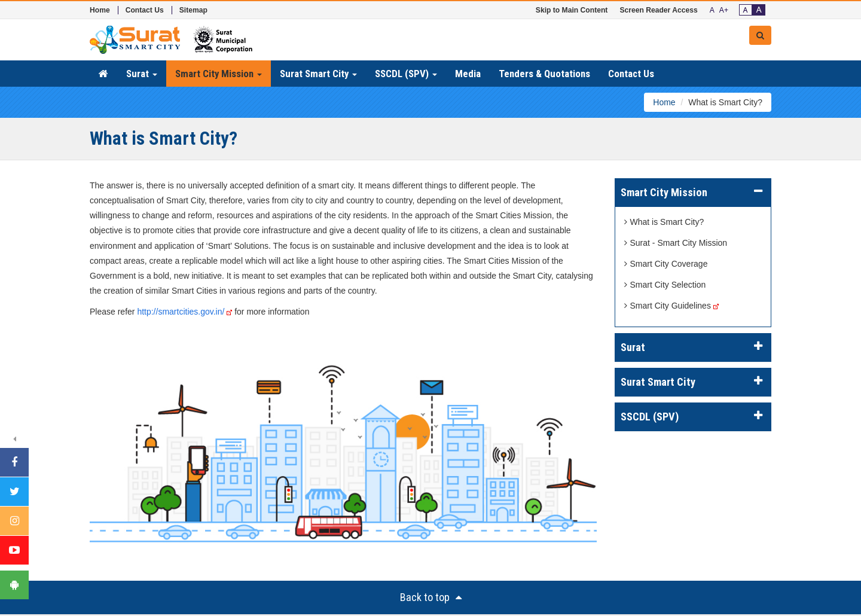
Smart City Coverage (666, 264)
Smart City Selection (665, 285)
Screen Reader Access (658, 10)
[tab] (693, 193)
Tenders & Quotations (544, 74)
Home (100, 10)
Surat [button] (142, 74)
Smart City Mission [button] (219, 74)
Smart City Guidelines (668, 306)
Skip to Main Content (572, 10)
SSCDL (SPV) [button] (406, 74)
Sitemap (193, 10)
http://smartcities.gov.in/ (184, 312)
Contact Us (145, 10)
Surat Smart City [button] (318, 74)
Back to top (431, 597)
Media (468, 74)
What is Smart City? (664, 222)
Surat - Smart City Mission (676, 243)
